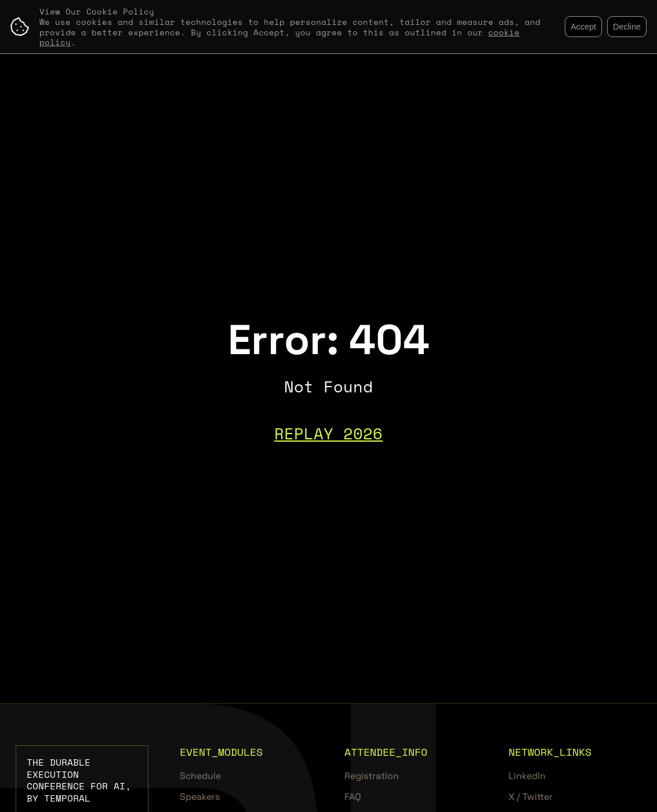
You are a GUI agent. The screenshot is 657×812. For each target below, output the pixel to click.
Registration (372, 776)
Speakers (200, 797)
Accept (583, 27)
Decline (627, 27)
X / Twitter (531, 797)
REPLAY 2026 (328, 434)
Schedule (200, 776)
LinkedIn (527, 776)
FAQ (353, 797)
